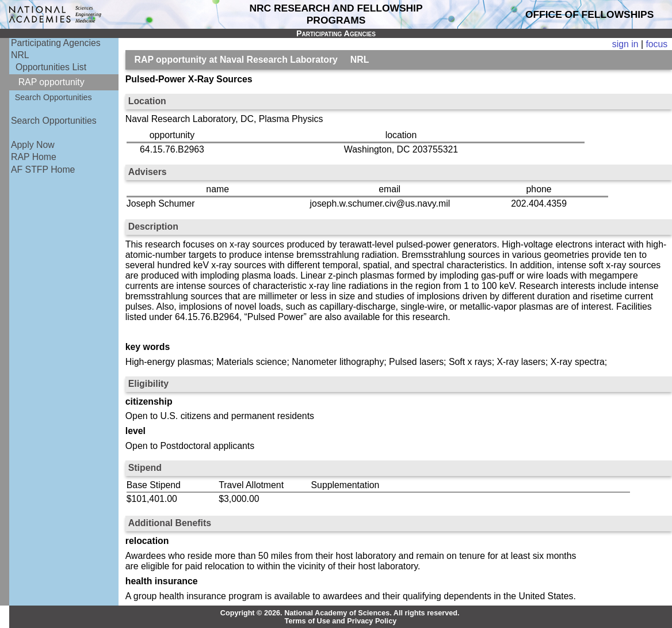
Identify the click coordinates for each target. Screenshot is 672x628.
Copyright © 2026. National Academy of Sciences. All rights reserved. (340, 613)
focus (656, 44)
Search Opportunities (54, 97)
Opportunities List (51, 67)
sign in (625, 44)
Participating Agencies (56, 43)
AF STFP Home (43, 170)
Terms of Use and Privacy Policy (341, 621)
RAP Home (34, 157)
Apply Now (33, 145)
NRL (20, 55)
